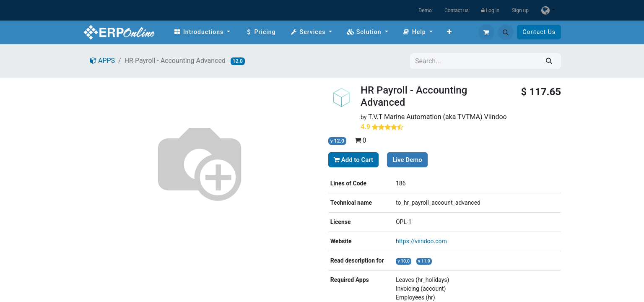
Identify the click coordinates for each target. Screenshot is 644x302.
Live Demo (407, 160)
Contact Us (539, 32)
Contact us (457, 10)
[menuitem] (202, 32)
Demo (425, 10)
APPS (102, 61)
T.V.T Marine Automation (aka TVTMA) (425, 117)
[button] (506, 32)
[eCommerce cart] (486, 32)
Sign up (520, 10)
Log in (491, 10)
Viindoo (496, 117)
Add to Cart (353, 160)
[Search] (549, 61)
